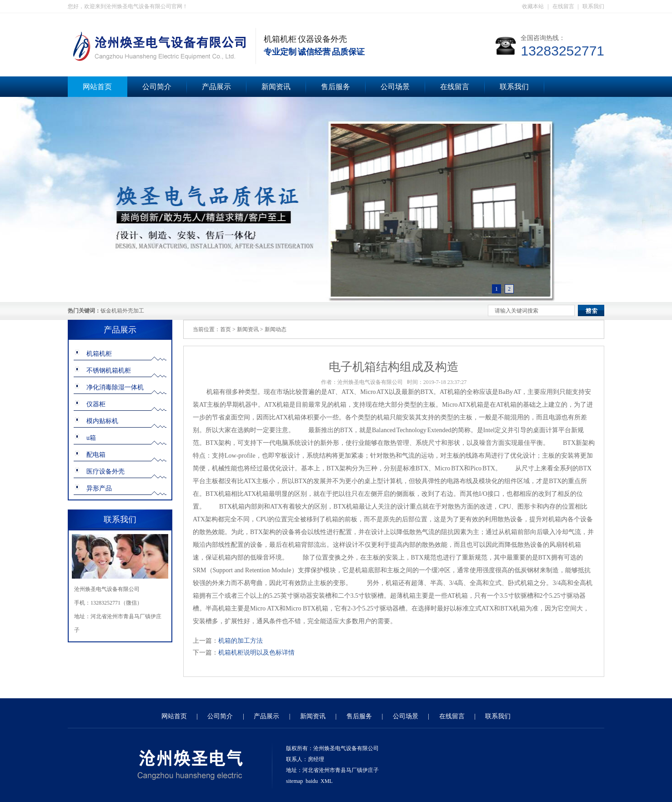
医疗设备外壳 (105, 472)
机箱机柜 (99, 354)
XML (327, 781)
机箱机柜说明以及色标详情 (256, 653)
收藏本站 (533, 6)
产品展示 (216, 87)
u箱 (91, 438)
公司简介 (157, 87)
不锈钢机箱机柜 (109, 371)
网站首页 (97, 87)
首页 (226, 329)
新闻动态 (276, 329)
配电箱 (96, 455)
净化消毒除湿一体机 (115, 387)
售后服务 (336, 87)
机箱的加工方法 (241, 641)
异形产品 (99, 488)
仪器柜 (96, 404)
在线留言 (563, 6)
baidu (312, 781)
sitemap (294, 781)
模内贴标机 (102, 421)
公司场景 (395, 87)
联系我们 (593, 6)
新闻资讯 (276, 87)
